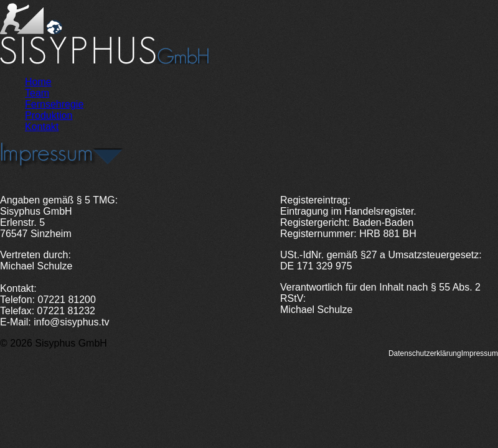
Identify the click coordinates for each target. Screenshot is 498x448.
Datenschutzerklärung (425, 353)
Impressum (480, 353)
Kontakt (42, 127)
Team (37, 93)
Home (38, 82)
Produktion (49, 115)
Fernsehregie (54, 104)
